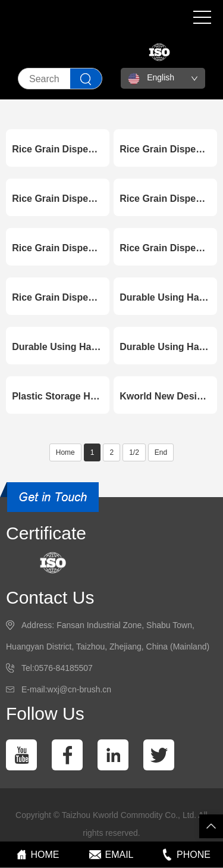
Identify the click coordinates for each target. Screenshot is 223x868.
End (161, 452)
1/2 (134, 452)
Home (65, 452)
